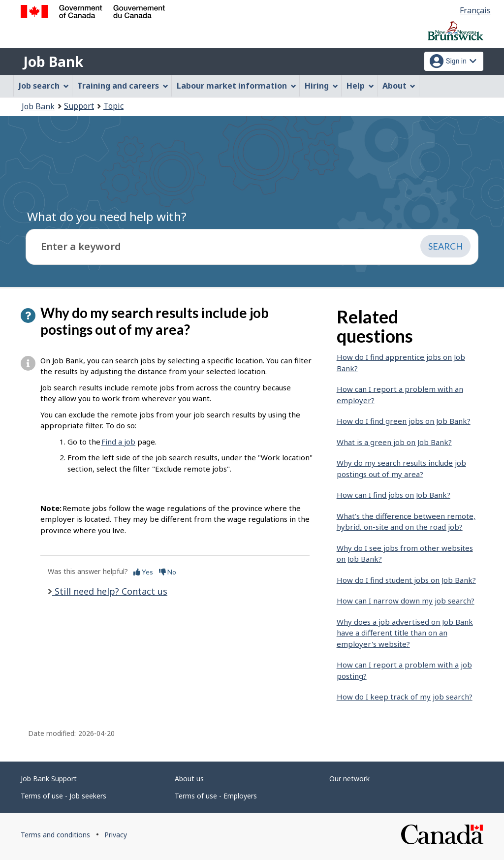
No (168, 572)
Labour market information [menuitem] (236, 86)
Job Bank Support (49, 779)
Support (79, 106)
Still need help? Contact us (110, 591)
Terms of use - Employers (216, 796)
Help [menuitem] (360, 86)
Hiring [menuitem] (321, 86)
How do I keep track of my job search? (405, 697)
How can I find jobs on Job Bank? (394, 495)
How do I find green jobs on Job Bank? (404, 421)
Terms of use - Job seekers (63, 796)
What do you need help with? (107, 216)
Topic (113, 106)
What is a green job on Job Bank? (394, 442)
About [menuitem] (399, 86)
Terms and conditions (55, 835)
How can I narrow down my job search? (406, 601)
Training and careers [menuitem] (123, 86)
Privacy (116, 835)
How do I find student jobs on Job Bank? (406, 580)
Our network (349, 779)
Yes (143, 572)
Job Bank (53, 62)
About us (189, 779)
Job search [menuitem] (44, 86)
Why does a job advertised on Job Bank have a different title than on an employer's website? (405, 633)
